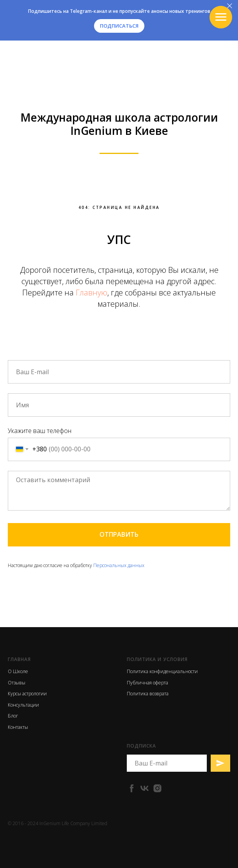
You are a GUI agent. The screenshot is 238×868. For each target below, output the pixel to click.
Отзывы (17, 683)
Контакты (18, 727)
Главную (91, 293)
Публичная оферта (147, 683)
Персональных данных (119, 565)
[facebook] (132, 788)
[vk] (145, 788)
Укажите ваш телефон (40, 431)
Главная (19, 659)
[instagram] (157, 788)
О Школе (18, 671)
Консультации (23, 705)
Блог (13, 716)
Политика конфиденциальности (162, 671)
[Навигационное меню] (221, 17)
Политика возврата (148, 694)
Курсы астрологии (27, 694)
